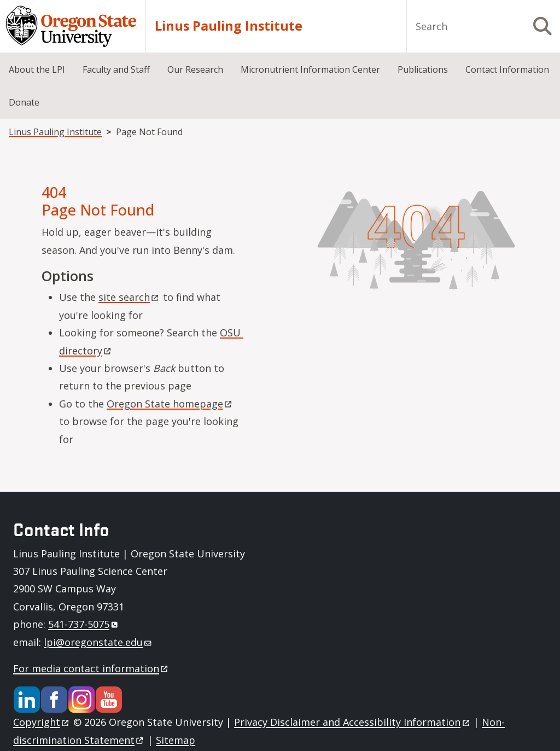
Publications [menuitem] (423, 69)
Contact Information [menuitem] (507, 69)
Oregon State (170, 404)
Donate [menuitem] (24, 102)
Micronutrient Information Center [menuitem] (310, 69)
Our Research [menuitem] (195, 69)
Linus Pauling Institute (229, 26)
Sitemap (176, 740)
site (129, 297)
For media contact (91, 668)
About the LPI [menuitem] (37, 69)
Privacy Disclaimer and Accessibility (352, 722)
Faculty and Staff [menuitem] (116, 69)
